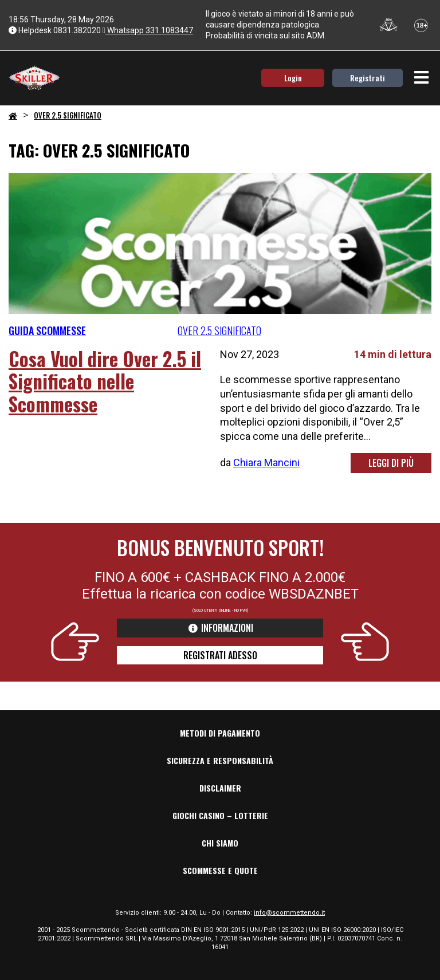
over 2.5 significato (219, 331)
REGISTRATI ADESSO (220, 655)
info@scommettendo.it (289, 913)
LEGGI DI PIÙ (391, 463)
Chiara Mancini (266, 463)
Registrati (368, 78)
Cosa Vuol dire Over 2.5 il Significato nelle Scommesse (105, 381)
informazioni (220, 628)
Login (293, 78)
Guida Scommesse (47, 330)
